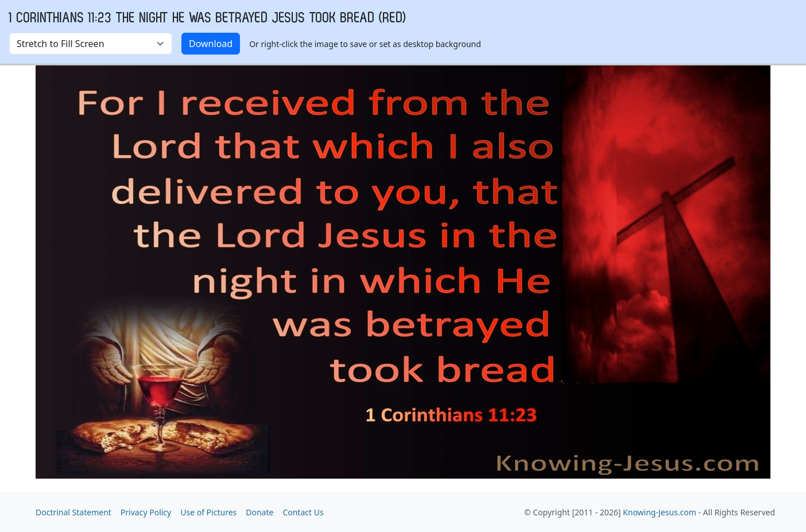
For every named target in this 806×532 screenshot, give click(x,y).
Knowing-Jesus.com (660, 512)
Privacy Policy (146, 512)
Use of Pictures (208, 512)
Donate (259, 512)
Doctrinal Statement (73, 512)
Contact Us (303, 512)
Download (211, 44)
